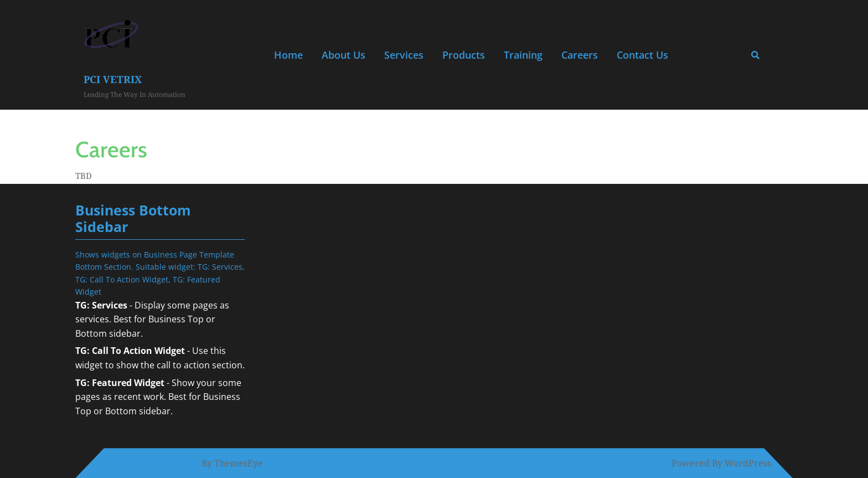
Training (523, 55)
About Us (343, 55)
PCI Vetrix (113, 79)
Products (464, 55)
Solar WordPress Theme (148, 463)
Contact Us (642, 55)
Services (404, 55)
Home (288, 55)
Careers (580, 55)
